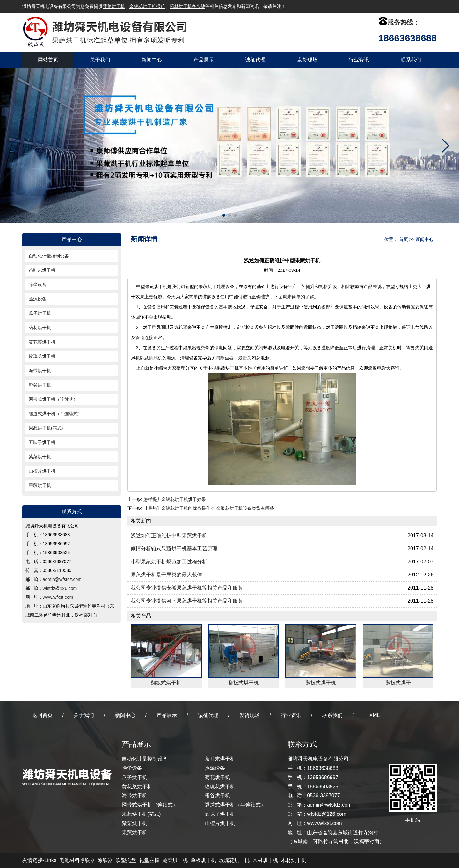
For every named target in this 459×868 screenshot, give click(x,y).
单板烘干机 (203, 860)
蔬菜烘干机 (114, 6)
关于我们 (100, 60)
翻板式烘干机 (166, 683)
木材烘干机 (265, 860)
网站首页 (48, 60)
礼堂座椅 (149, 860)
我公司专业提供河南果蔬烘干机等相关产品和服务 (187, 601)
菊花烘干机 (40, 328)
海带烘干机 (40, 371)
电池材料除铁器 (77, 860)
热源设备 (38, 299)
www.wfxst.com (58, 597)
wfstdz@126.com (60, 588)
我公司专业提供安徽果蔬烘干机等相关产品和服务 (187, 588)
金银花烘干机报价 (147, 6)
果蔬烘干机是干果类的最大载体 (166, 575)
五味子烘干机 (42, 442)
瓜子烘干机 (40, 313)
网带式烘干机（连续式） (53, 399)
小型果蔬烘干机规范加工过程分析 (169, 562)
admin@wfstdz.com (62, 579)
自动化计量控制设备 (49, 256)
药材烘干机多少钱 (187, 6)
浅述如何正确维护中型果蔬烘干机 (169, 535)
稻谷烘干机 (40, 385)
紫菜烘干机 (40, 457)
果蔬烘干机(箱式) (46, 428)
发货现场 (307, 60)
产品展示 (204, 60)
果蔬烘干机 (40, 485)
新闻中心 (152, 60)
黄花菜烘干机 (42, 342)
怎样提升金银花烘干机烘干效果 (175, 499)
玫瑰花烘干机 (42, 356)
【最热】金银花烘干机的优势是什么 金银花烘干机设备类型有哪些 (209, 508)
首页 (404, 239)
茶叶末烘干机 (42, 270)
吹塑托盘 (126, 860)
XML (375, 715)
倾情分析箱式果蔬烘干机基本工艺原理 (174, 549)
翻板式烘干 (398, 683)
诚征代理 (255, 60)
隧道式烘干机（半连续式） (55, 414)
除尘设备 (38, 285)
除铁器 (105, 860)
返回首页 (42, 715)
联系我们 (411, 60)
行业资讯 (359, 60)
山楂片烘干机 (42, 471)
